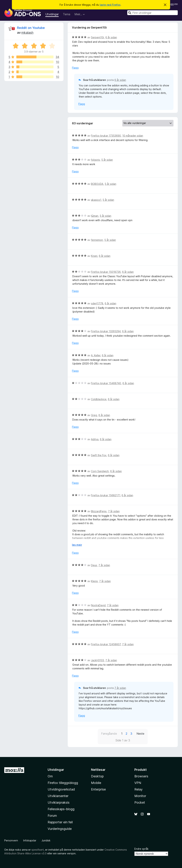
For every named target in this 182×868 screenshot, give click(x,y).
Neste (140, 734)
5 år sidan (107, 160)
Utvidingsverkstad (61, 789)
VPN (138, 783)
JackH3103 (97, 660)
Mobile (96, 783)
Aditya (95, 439)
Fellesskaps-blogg (61, 809)
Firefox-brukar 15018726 (106, 272)
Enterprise (98, 789)
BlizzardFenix (99, 511)
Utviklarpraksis (59, 802)
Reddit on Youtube (31, 28)
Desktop (97, 776)
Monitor (140, 796)
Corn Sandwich (100, 471)
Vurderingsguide (60, 829)
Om (50, 776)
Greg (94, 415)
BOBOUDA (97, 184)
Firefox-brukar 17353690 (106, 136)
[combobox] (152, 13)
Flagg (75, 68)
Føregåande (109, 734)
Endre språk (141, 849)
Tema (67, 14)
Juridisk (46, 840)
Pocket (140, 802)
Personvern (11, 840)
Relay (138, 789)
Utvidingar (52, 14)
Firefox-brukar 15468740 (106, 383)
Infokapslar (30, 840)
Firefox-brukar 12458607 (106, 644)
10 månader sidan (133, 136)
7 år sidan (114, 511)
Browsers (141, 776)
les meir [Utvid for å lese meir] (77, 545)
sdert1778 (97, 303)
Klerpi (94, 581)
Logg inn (173, 4)
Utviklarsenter (58, 796)
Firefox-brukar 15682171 (106, 495)
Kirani (94, 256)
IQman (95, 216)
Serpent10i (97, 37)
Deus (94, 565)
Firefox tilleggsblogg (63, 783)
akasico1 (96, 200)
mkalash (27, 33)
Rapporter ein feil (60, 822)
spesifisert (38, 850)
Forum (52, 816)
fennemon (97, 240)
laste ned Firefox (110, 5)
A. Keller (96, 355)
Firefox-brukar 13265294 (106, 331)
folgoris (95, 160)
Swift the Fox (99, 455)
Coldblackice (99, 399)
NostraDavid (98, 605)
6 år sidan (111, 37)
